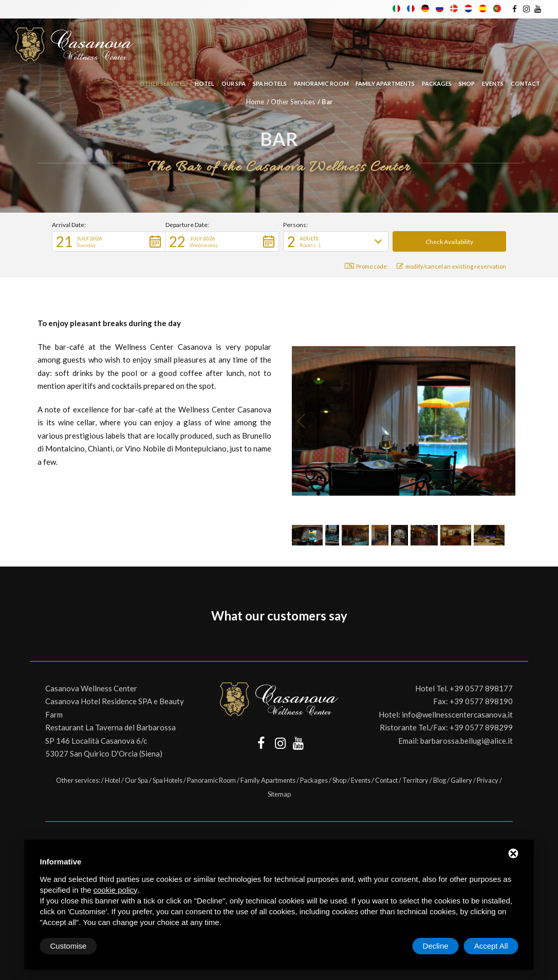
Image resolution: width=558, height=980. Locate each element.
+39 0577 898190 (481, 701)
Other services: (163, 83)
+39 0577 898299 (481, 727)
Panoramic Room (321, 83)
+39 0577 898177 (481, 688)
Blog (440, 780)
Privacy (488, 780)
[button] (109, 241)
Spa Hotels (270, 83)
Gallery (461, 780)
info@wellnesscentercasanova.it (457, 714)
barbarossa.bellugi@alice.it (467, 741)
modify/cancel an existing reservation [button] (451, 266)
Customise (69, 946)
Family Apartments (385, 83)
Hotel (204, 83)
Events (493, 83)
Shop (467, 83)
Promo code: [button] (367, 266)
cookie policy (116, 890)
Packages (437, 83)
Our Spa (234, 83)
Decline (436, 946)
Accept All (491, 946)
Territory (415, 780)
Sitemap (279, 794)
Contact (525, 83)
